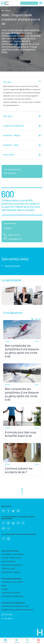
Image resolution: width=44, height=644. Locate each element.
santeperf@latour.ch (13, 239)
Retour (6, 11)
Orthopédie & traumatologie (13, 554)
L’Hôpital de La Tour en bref (12, 582)
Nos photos (7, 619)
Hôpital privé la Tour (5, 3)
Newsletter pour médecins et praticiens (17, 610)
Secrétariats (10, 173)
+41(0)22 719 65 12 (12, 235)
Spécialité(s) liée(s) (12, 170)
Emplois (5, 589)
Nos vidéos (7, 615)
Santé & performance (13, 266)
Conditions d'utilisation (11, 593)
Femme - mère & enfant (11, 558)
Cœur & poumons (8, 561)
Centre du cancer (8, 569)
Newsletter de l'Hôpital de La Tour (15, 606)
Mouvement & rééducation (12, 565)
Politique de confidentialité (12, 596)
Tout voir (38, 319)
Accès (4, 586)
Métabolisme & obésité (11, 572)
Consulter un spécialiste (29, 3)
